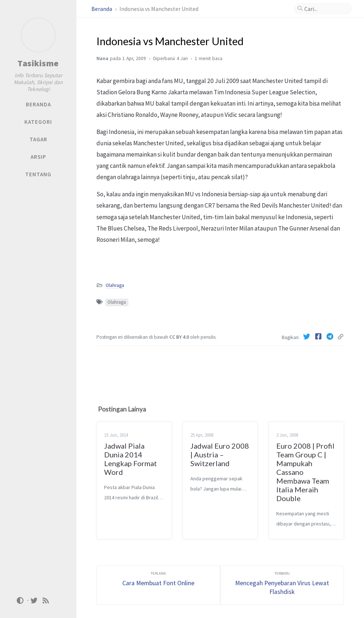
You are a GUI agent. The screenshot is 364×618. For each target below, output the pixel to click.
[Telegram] (331, 336)
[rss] (46, 600)
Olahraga (115, 285)
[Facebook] (319, 336)
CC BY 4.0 (180, 337)
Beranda (102, 9)
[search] (323, 9)
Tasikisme (38, 63)
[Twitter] (307, 336)
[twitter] (34, 600)
